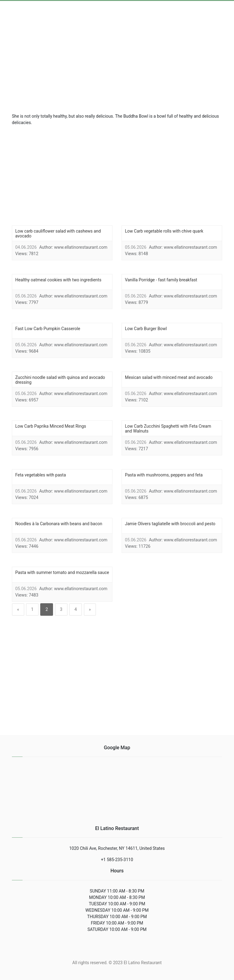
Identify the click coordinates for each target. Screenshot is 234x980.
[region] (117, 175)
